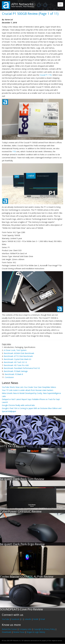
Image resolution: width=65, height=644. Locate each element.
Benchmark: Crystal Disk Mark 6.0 (17, 359)
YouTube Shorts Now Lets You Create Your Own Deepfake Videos (29, 387)
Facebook (15, 619)
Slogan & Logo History (36, 632)
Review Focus (19, 632)
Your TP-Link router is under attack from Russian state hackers (28, 390)
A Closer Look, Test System (15, 350)
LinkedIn (28, 619)
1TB (14, 151)
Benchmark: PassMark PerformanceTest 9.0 (22, 368)
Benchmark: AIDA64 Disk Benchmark (19, 353)
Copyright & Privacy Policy (44, 629)
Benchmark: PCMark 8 (14, 374)
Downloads (7, 632)
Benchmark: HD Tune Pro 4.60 (16, 365)
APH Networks (22, 4)
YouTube (6, 619)
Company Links (25, 629)
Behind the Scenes (9, 629)
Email (43, 619)
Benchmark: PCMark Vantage (16, 371)
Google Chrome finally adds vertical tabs (18, 405)
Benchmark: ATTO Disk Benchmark (18, 356)
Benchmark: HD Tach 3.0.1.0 (15, 362)
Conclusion (9, 377)
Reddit (36, 619)
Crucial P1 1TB (46, 75)
